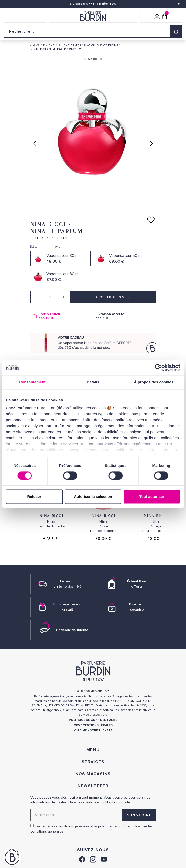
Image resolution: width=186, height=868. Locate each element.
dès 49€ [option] (125, 316)
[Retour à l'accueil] (93, 16)
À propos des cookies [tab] (154, 382)
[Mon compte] (157, 16)
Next (151, 143)
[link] (82, 859)
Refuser (34, 496)
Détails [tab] (93, 382)
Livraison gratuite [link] (67, 584)
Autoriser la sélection (93, 496)
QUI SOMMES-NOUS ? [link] (93, 691)
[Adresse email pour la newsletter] (93, 815)
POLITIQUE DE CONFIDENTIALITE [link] (93, 720)
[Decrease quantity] (37, 297)
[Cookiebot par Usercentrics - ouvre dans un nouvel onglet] (158, 368)
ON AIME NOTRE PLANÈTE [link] (93, 730)
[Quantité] (50, 297)
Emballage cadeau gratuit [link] (68, 607)
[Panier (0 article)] (165, 16)
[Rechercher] (176, 31)
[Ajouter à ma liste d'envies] (151, 220)
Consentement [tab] (32, 382)
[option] (62, 316)
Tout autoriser (152, 496)
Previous (35, 143)
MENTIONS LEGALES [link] (98, 725)
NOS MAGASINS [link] (93, 774)
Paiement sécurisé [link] (137, 607)
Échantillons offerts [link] (137, 584)
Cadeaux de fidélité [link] (72, 630)
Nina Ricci (51, 516)
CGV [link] (77, 725)
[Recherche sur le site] (93, 31)
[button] (25, 16)
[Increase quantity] (64, 297)
